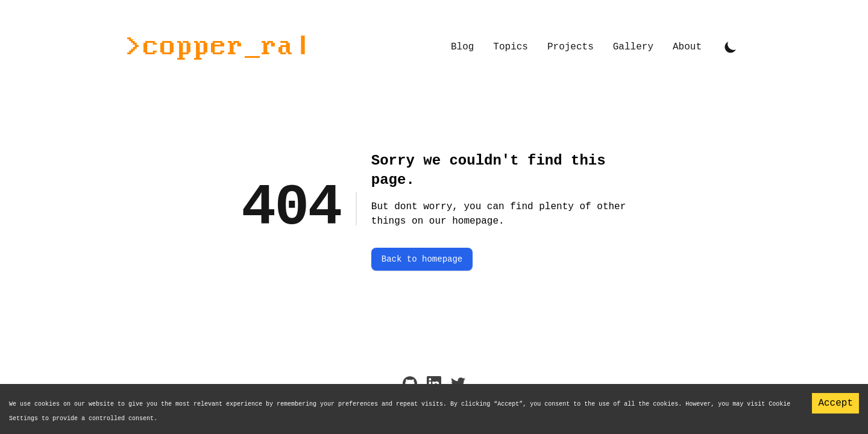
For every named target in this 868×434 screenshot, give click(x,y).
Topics (511, 47)
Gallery (633, 47)
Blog (462, 47)
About (687, 47)
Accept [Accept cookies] (835, 403)
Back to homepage (422, 259)
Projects (571, 47)
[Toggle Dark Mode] (731, 47)
